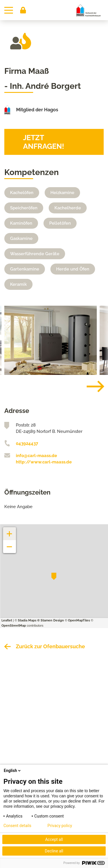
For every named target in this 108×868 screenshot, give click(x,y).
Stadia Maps (27, 620)
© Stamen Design (51, 620)
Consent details (17, 826)
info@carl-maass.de (36, 456)
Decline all (54, 851)
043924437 (27, 444)
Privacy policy (60, 826)
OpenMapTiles (79, 620)
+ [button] (10, 531)
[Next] (91, 386)
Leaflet (7, 620)
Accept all (54, 839)
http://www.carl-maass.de (44, 462)
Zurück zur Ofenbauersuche (50, 646)
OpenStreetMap (14, 626)
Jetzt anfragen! (44, 142)
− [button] (10, 544)
